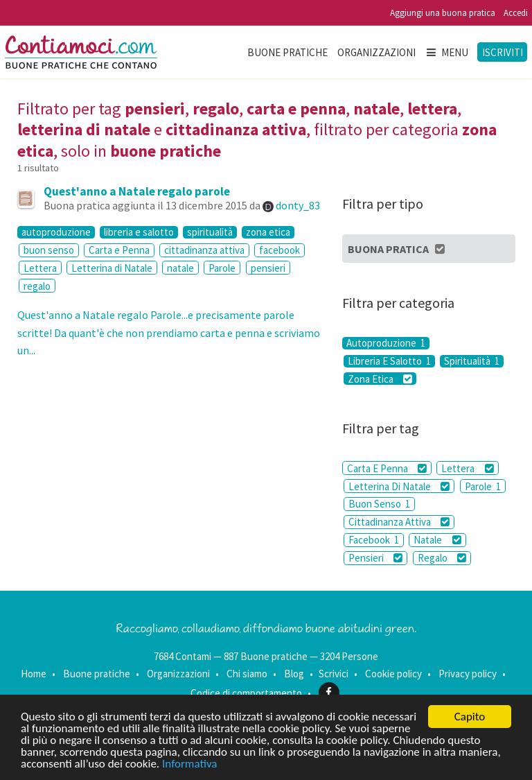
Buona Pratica (397, 249)
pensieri (268, 268)
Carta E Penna (387, 468)
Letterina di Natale (112, 268)
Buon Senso (379, 504)
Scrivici (334, 674)
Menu (447, 52)
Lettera (40, 268)
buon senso (49, 250)
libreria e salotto (139, 232)
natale (180, 268)
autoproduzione (56, 232)
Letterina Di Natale (399, 486)
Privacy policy (468, 674)
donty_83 (298, 205)
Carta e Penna (119, 250)
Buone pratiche (287, 52)
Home (34, 674)
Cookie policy (393, 674)
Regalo (442, 558)
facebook (280, 250)
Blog (294, 674)
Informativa (189, 764)
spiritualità (210, 232)
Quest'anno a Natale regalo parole (137, 191)
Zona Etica (380, 379)
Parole (222, 268)
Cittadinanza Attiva (399, 522)
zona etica (268, 232)
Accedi (516, 13)
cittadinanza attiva (204, 250)
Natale (437, 540)
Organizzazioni (376, 52)
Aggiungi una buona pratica (443, 13)
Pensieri (375, 558)
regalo (37, 286)
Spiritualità (472, 361)
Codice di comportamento (246, 692)
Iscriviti (503, 52)
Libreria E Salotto (389, 361)
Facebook (374, 540)
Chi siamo (247, 674)
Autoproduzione (386, 343)
